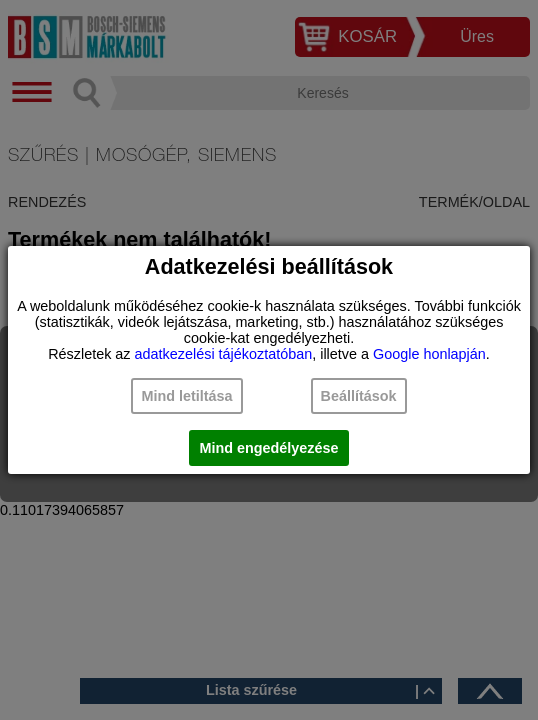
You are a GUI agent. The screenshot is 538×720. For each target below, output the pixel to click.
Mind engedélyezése (268, 448)
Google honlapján (429, 354)
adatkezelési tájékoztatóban (224, 354)
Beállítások (359, 396)
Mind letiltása (186, 396)
